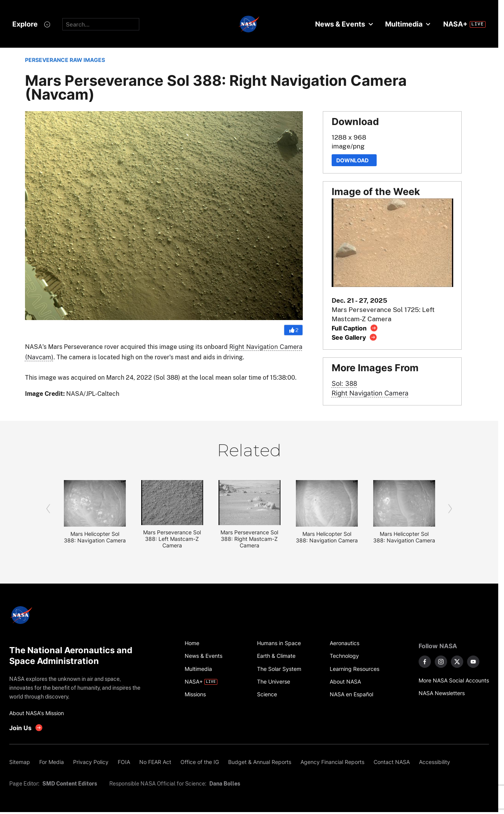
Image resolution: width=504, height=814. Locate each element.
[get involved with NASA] (26, 728)
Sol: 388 (344, 383)
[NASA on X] (457, 662)
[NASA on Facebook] (425, 662)
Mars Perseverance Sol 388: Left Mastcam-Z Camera (172, 539)
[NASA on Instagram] (441, 662)
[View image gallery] (355, 337)
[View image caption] (355, 328)
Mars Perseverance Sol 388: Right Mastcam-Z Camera (249, 539)
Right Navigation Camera (370, 393)
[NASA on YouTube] (473, 662)
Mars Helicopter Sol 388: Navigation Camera (95, 537)
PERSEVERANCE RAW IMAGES (65, 60)
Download (354, 160)
